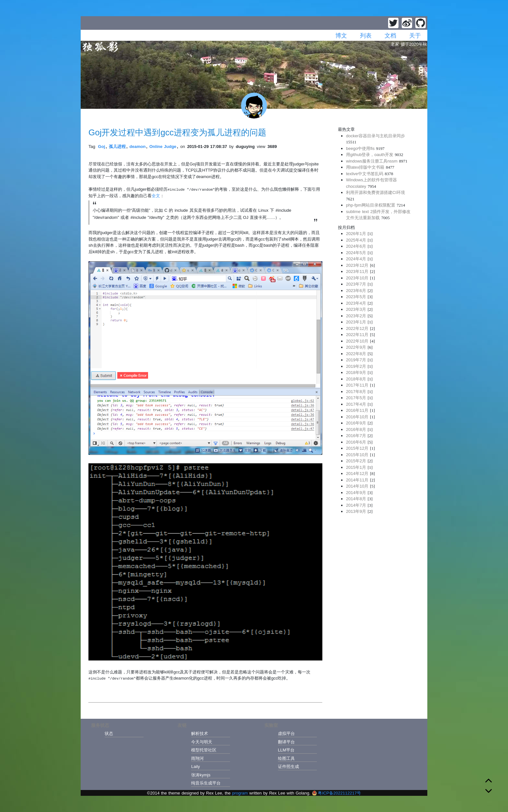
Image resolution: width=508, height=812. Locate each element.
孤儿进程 (117, 147)
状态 (109, 733)
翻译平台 (286, 742)
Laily (196, 767)
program (240, 793)
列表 (366, 36)
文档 (390, 36)
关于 (415, 36)
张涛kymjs (201, 775)
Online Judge (163, 147)
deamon (138, 147)
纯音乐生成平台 (206, 783)
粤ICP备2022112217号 (336, 793)
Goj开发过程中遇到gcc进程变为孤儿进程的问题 (177, 132)
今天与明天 (202, 742)
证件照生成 (289, 767)
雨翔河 (197, 758)
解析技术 (200, 733)
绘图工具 (286, 758)
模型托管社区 (204, 750)
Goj (102, 147)
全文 (156, 196)
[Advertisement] (379, 564)
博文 (341, 36)
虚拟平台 (286, 733)
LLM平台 (286, 750)
